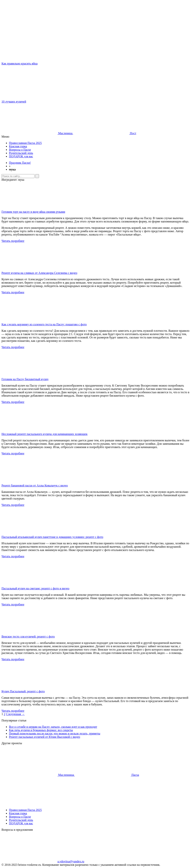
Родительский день (21, 153)
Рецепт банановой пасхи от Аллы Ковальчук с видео (35, 485)
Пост (105, 133)
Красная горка (18, 146)
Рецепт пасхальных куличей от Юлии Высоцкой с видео (44, 737)
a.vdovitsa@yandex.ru (43, 861)
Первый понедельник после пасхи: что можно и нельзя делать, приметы (55, 733)
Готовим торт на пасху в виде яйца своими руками (33, 212)
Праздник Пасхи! (20, 163)
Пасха (107, 775)
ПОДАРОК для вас (21, 156)
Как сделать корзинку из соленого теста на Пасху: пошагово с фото (44, 324)
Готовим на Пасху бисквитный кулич (25, 379)
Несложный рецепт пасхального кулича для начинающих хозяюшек (44, 434)
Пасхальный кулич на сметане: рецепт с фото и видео (35, 588)
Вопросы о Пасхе (20, 150)
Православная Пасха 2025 (25, 143)
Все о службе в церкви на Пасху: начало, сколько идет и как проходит (53, 727)
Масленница (38, 775)
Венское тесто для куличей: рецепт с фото (28, 637)
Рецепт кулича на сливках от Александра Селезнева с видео (39, 273)
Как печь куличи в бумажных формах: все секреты (41, 730)
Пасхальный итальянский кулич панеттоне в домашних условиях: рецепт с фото (52, 537)
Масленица (37, 133)
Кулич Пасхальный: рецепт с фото (23, 691)
